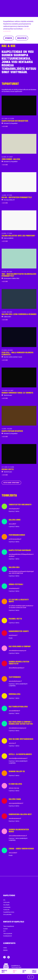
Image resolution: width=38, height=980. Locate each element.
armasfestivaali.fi (14, 588)
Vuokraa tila (6, 910)
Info (4, 900)
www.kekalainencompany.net (17, 651)
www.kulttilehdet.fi (14, 711)
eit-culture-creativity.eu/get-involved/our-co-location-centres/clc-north (21, 607)
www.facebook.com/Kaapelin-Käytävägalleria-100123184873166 (21, 572)
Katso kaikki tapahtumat (11, 483)
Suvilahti (5, 929)
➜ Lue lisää (5, 126)
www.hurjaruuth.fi (14, 509)
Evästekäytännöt (7, 936)
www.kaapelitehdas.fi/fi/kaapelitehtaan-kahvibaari (21, 555)
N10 (4, 931)
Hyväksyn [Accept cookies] (9, 38)
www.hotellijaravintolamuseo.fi (18, 758)
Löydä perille (6, 902)
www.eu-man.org (14, 788)
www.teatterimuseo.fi (15, 681)
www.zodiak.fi (13, 853)
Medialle (5, 950)
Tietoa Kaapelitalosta (9, 926)
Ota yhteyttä (6, 905)
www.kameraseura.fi (15, 818)
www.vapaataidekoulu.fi (16, 803)
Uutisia (5, 948)
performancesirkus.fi (15, 539)
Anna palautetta (7, 914)
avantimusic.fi (13, 635)
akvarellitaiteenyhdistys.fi (16, 668)
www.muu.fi (12, 743)
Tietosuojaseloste (8, 934)
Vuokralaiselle (7, 907)
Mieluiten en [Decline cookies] (22, 38)
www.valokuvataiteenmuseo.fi (18, 836)
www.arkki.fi (12, 524)
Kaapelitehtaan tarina (9, 912)
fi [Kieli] (31, 977)
